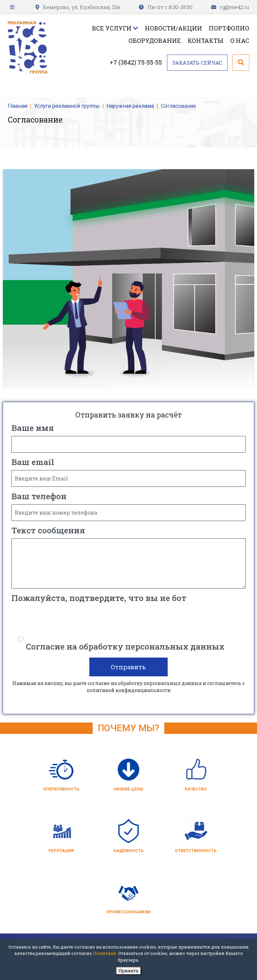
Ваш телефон (39, 496)
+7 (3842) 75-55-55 (136, 62)
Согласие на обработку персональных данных (125, 646)
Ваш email (33, 462)
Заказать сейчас (197, 63)
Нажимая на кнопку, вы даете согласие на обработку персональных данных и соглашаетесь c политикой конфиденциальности (128, 687)
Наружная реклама (130, 106)
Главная (18, 106)
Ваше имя (33, 428)
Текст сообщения (48, 530)
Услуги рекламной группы (67, 106)
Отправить (129, 667)
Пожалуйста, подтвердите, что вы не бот (99, 598)
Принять (128, 971)
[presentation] (62, 619)
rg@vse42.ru (235, 7)
